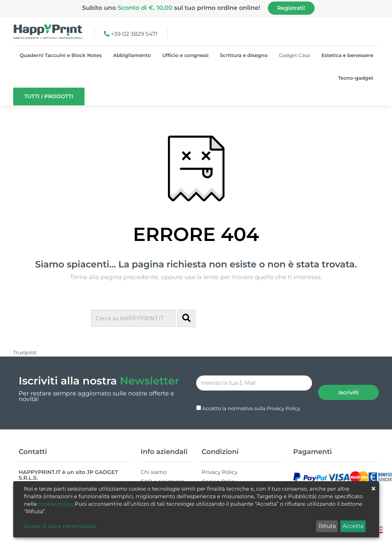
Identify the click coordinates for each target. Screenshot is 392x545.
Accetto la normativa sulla (251, 399)
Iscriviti (348, 383)
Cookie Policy (219, 472)
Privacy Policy (283, 399)
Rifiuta (327, 526)
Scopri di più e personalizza (60, 526)
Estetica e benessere (347, 56)
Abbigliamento (132, 56)
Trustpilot (25, 353)
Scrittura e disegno (244, 56)
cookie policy (55, 504)
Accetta (353, 526)
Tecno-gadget (356, 78)
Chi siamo (154, 463)
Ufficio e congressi (185, 56)
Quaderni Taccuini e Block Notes (61, 56)
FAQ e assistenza (163, 472)
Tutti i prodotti (49, 96)
